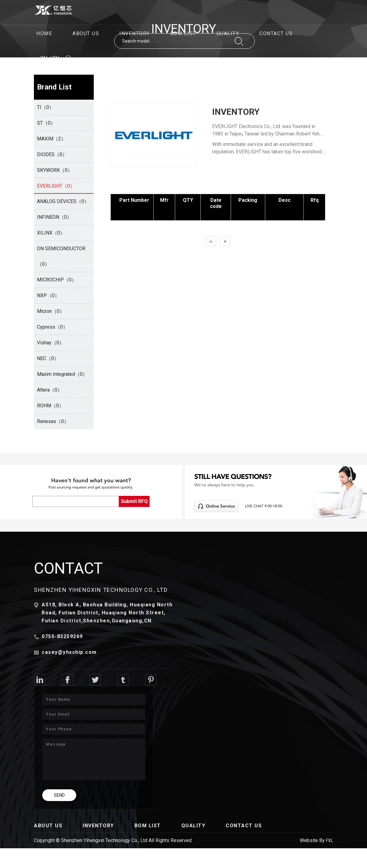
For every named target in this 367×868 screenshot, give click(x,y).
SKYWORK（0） (55, 170)
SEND (59, 795)
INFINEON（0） (54, 217)
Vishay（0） (51, 343)
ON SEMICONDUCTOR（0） (61, 256)
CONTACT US (276, 33)
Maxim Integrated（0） (62, 374)
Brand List (54, 87)
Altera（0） (50, 390)
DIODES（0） (52, 154)
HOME (44, 33)
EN (56, 58)
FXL (330, 841)
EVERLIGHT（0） (56, 186)
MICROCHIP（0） (57, 280)
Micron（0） (51, 311)
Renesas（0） (53, 421)
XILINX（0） (51, 233)
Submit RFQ (134, 501)
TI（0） (45, 107)
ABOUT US (86, 33)
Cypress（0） (52, 327)
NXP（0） (48, 295)
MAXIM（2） (52, 139)
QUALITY (228, 33)
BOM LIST (183, 33)
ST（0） (46, 123)
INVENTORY (135, 33)
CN (44, 58)
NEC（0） (48, 358)
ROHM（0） (50, 406)
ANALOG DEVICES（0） (63, 201)
